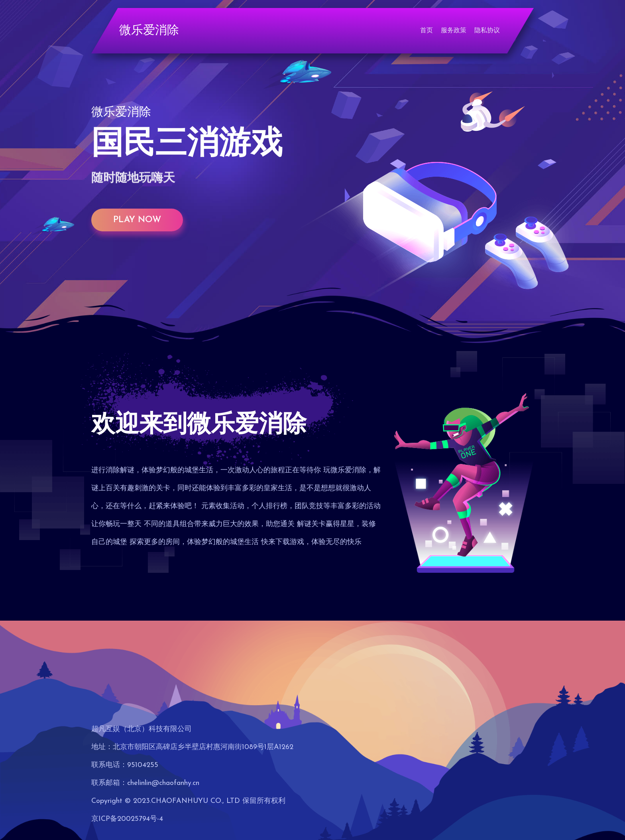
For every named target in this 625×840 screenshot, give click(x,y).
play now (137, 220)
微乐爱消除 (149, 31)
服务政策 (454, 31)
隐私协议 (487, 31)
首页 (426, 31)
